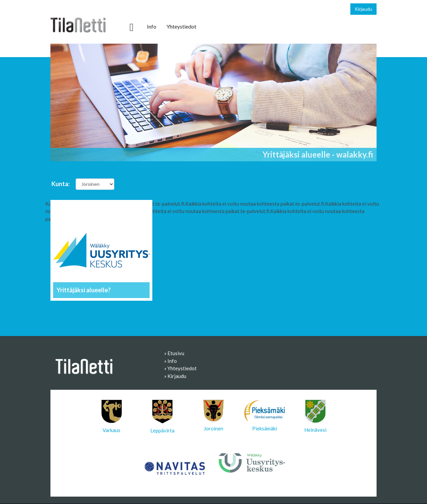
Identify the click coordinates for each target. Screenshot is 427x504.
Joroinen (213, 416)
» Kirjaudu (175, 376)
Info (152, 26)
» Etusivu (174, 353)
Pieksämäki (265, 416)
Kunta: (61, 184)
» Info (170, 361)
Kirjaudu (363, 9)
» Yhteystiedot (180, 368)
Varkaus (112, 416)
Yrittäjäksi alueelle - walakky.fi (318, 154)
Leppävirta (162, 417)
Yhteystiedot (181, 26)
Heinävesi (315, 416)
